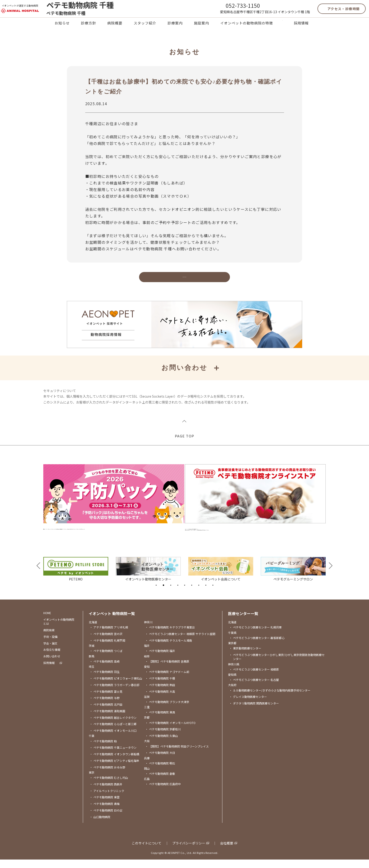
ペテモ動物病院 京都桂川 (163, 738)
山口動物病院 (100, 825)
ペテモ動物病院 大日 (160, 761)
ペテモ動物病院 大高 (160, 700)
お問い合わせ (52, 665)
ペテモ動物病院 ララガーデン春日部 (114, 693)
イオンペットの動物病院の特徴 (247, 33)
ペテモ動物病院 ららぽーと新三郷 (113, 732)
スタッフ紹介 (145, 33)
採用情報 (301, 33)
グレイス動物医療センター (248, 705)
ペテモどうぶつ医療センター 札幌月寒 (255, 636)
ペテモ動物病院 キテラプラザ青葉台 (170, 636)
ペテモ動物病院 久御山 (162, 744)
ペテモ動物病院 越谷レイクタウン (113, 726)
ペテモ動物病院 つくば (106, 659)
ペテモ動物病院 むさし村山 (109, 786)
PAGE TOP (185, 447)
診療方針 (88, 33)
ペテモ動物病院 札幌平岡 (107, 649)
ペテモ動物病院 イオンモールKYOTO (170, 731)
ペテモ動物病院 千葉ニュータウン (113, 756)
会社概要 (227, 852)
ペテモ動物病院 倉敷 (160, 782)
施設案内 (201, 33)
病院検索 (49, 638)
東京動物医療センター (245, 657)
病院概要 (115, 33)
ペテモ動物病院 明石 (160, 771)
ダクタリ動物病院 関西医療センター (254, 712)
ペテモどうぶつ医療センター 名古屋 (254, 688)
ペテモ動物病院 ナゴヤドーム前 (167, 680)
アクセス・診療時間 (335, 13)
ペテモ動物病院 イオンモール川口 (113, 739)
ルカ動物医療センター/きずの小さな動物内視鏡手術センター (270, 698)
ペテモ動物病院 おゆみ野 (107, 775)
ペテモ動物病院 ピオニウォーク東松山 (116, 687)
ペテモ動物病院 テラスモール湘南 (169, 649)
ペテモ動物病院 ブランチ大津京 (167, 710)
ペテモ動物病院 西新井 (106, 792)
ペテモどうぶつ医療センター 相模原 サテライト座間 (180, 642)
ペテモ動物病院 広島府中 (163, 792)
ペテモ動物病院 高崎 (105, 670)
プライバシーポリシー (189, 852)
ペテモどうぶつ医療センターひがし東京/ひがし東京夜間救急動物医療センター (277, 665)
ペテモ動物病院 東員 (160, 721)
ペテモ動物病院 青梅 (105, 812)
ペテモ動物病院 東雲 (105, 806)
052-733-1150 (234, 9)
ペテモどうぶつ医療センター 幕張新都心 (257, 646)
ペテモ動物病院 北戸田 (106, 713)
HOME (47, 621)
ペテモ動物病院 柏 (103, 749)
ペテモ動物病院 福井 (160, 659)
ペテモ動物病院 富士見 (106, 700)
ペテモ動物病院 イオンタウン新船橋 (114, 762)
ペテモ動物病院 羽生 (105, 680)
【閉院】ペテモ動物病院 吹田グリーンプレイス (177, 754)
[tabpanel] (76, 577)
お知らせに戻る (184, 288)
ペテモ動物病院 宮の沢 (106, 642)
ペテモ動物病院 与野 (105, 706)
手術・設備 (50, 645)
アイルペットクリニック (107, 799)
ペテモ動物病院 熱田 (160, 693)
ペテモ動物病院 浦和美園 (107, 719)
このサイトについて (147, 852)
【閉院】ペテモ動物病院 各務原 (167, 670)
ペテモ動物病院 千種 (160, 687)
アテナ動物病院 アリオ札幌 (109, 636)
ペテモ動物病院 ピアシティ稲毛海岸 (114, 769)
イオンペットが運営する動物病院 (29, 9)
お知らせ (62, 33)
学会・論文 (50, 651)
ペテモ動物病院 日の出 (106, 819)
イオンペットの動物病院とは (59, 630)
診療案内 (175, 33)
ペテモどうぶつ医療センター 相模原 (254, 678)
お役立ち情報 (52, 658)
